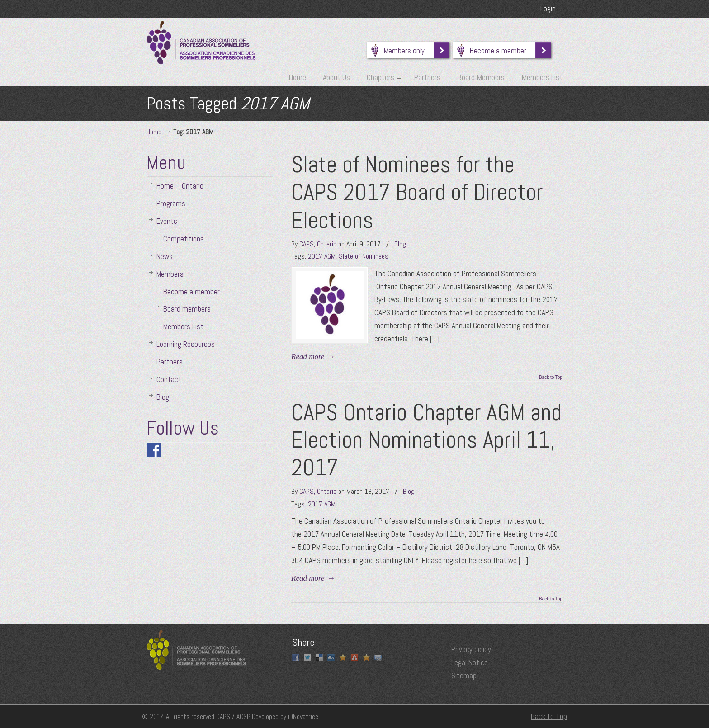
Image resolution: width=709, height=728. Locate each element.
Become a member (503, 51)
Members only (409, 51)
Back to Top (551, 378)
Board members (187, 309)
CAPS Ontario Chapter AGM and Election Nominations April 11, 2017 (426, 440)
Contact (169, 379)
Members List (183, 326)
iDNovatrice (303, 717)
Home (154, 132)
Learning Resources (186, 344)
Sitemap (464, 676)
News (165, 256)
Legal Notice (470, 662)
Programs (171, 203)
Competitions (184, 239)
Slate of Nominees (364, 256)
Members (170, 274)
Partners (170, 362)
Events (167, 221)
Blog (400, 244)
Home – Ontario (180, 186)
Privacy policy (471, 649)
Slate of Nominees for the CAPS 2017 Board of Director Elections (417, 192)
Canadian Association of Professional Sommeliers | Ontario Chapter (201, 43)
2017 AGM (322, 256)
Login (548, 9)
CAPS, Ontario (318, 244)
